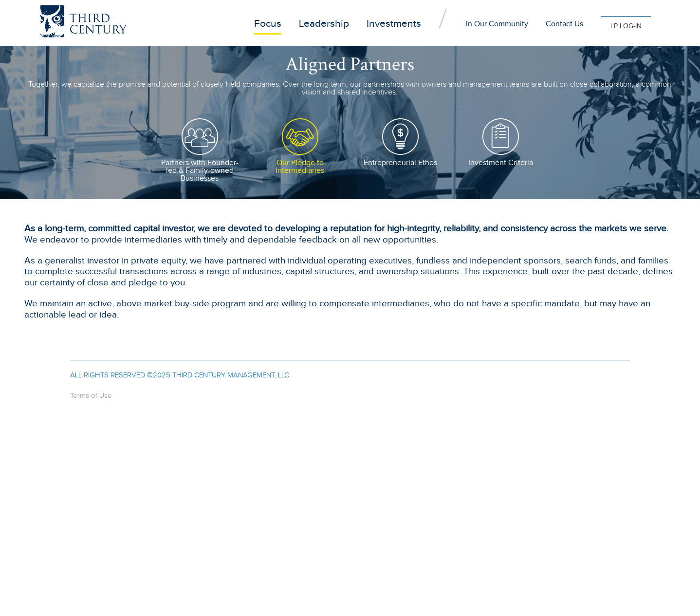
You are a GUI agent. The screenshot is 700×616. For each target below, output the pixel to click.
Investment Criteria (501, 163)
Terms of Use (91, 396)
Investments (394, 24)
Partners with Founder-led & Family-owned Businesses (200, 171)
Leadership (324, 24)
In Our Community (497, 24)
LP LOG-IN (626, 26)
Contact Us (564, 24)
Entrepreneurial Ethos (400, 163)
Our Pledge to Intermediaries (300, 167)
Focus (268, 24)
